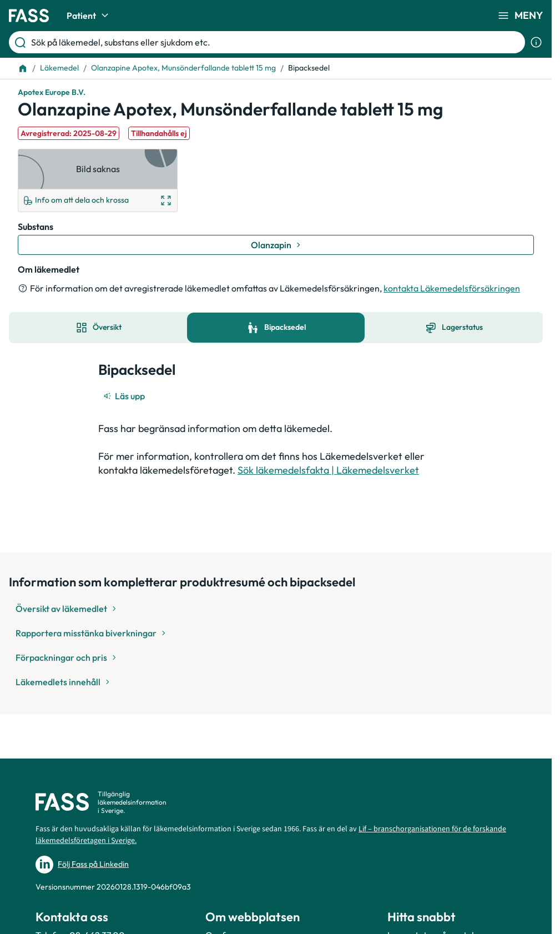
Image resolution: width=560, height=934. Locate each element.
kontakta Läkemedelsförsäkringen (452, 288)
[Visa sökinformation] (536, 42)
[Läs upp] (125, 396)
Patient (89, 16)
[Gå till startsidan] (29, 16)
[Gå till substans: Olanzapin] (276, 245)
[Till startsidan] (23, 68)
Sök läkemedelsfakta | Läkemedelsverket (328, 470)
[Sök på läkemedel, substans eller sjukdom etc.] (276, 42)
